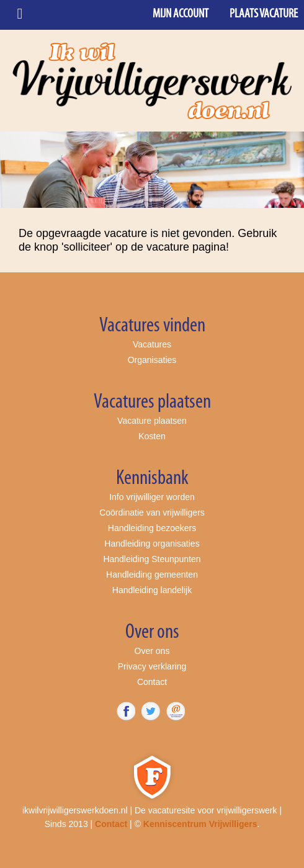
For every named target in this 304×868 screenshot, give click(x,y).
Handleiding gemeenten (152, 575)
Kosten (152, 436)
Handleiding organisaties (152, 544)
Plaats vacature (264, 14)
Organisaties (152, 360)
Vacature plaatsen (152, 421)
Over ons (152, 651)
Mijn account (181, 14)
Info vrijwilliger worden (152, 497)
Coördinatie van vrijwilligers (152, 512)
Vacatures (152, 344)
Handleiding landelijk (152, 590)
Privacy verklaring (152, 666)
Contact (152, 682)
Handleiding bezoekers (152, 528)
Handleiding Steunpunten (152, 559)
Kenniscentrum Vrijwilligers (200, 824)
